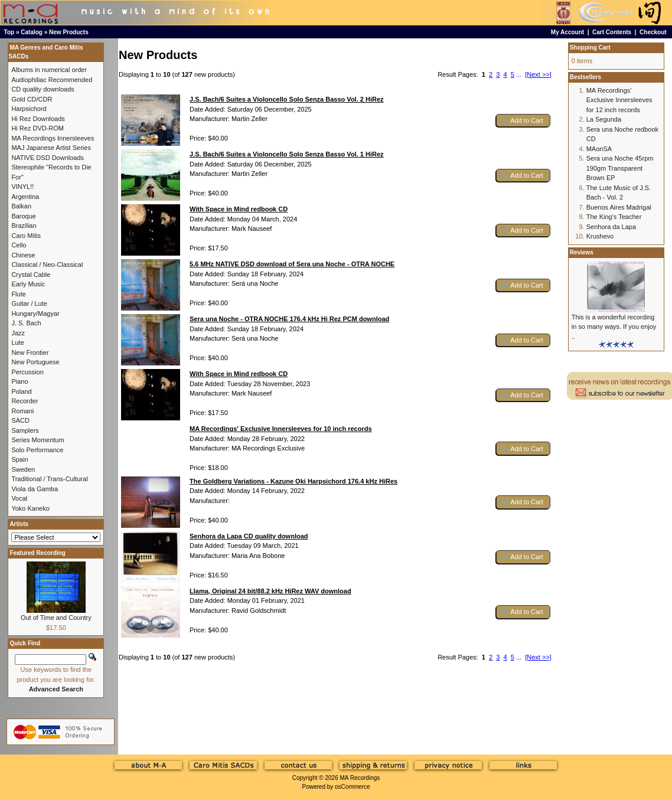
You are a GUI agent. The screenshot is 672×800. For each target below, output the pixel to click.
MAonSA (599, 149)
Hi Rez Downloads (38, 119)
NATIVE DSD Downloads (48, 158)
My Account (567, 32)
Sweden (23, 469)
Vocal (19, 498)
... (519, 74)
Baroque (24, 216)
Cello (19, 245)
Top (9, 32)
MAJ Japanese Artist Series (51, 148)
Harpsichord (29, 109)
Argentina (25, 197)
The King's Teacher (614, 217)
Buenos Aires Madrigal (619, 207)
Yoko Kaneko (30, 508)
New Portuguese (35, 362)
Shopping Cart (590, 48)
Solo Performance (37, 450)
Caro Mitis (26, 236)
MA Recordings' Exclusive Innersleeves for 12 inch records (619, 100)
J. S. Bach (26, 323)
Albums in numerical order (49, 70)
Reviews (582, 252)
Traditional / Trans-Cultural (49, 479)
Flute (18, 294)
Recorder (25, 401)
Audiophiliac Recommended (52, 80)
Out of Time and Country (56, 618)
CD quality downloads (43, 89)
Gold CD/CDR (32, 99)
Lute (17, 342)
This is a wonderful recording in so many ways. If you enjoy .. (614, 327)
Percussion (27, 372)
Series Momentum (37, 440)
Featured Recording (37, 553)
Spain (19, 459)
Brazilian (24, 226)
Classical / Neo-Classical (47, 265)
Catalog (32, 32)
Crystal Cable (31, 275)
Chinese (23, 255)
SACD (20, 420)
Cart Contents (612, 32)
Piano (19, 381)
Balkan (21, 206)
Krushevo (600, 236)
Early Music (28, 284)
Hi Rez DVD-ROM (37, 128)
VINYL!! (22, 187)
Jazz (18, 333)
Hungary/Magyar (35, 314)
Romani (22, 411)
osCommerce (352, 787)
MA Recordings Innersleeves (53, 138)
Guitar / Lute (29, 303)
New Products (69, 32)
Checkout (653, 32)
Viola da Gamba (35, 489)
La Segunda (604, 119)
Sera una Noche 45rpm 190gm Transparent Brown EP (620, 168)
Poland (21, 391)
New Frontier (30, 352)
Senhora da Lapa (611, 227)
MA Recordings (360, 778)
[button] (523, 121)
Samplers (25, 430)
